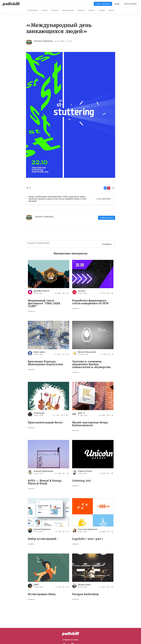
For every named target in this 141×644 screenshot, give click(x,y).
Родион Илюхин (85, 471)
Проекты (55, 10)
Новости (81, 10)
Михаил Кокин (84, 585)
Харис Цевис (39, 352)
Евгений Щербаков (42, 529)
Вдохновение (68, 10)
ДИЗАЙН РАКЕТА (42, 291)
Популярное (33, 10)
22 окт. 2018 (59, 41)
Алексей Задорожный (43, 471)
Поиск (111, 10)
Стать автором (103, 4)
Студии (102, 10)
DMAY (36, 585)
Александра (39, 413)
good (80, 413)
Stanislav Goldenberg (43, 41)
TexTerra (82, 291)
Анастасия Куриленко (88, 529)
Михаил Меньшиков (87, 352)
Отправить (107, 244)
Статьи (44, 10)
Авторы (92, 10)
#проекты (31, 311)
